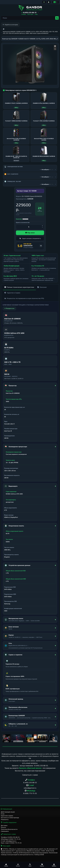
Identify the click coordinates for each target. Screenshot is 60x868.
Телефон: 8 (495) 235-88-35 (10, 837)
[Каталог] (18, 865)
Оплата (3, 827)
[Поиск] (30, 865)
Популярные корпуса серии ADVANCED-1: (21, 90)
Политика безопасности (9, 829)
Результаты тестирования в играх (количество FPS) (24, 299)
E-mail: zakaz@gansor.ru (9, 841)
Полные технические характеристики (19, 288)
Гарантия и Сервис (12, 293)
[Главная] (6, 865)
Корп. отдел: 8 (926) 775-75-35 (11, 843)
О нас (3, 814)
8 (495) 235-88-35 (41, 766)
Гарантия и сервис (7, 816)
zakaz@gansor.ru (30, 789)
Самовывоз (5, 831)
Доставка (4, 826)
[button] (30, 13)
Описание (42, 288)
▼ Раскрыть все (9, 309)
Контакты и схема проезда (10, 818)
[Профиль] (54, 865)
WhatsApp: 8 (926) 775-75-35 (11, 839)
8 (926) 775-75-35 (30, 794)
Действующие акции (8, 812)
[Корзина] (42, 865)
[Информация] (44, 2)
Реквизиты (5, 820)
